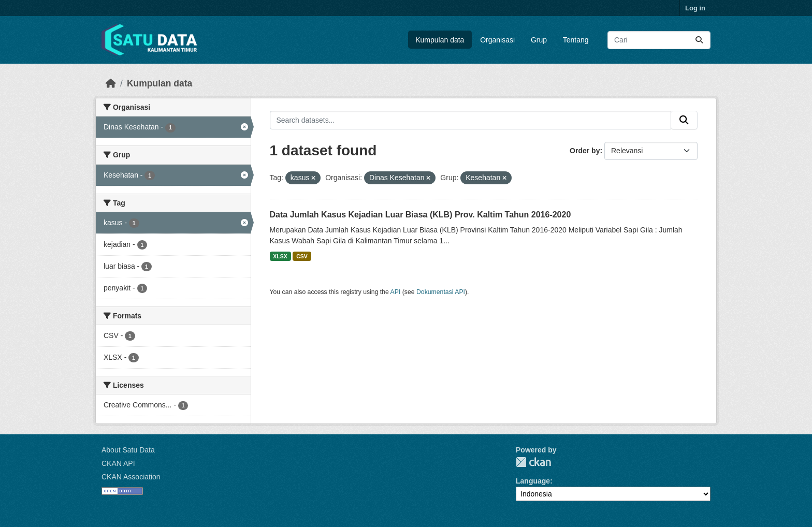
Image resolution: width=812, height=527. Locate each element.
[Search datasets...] (659, 40)
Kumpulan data (440, 40)
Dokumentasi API (441, 292)
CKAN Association (131, 477)
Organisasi (497, 40)
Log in (695, 8)
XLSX (280, 256)
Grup (539, 40)
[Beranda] (111, 83)
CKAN (533, 462)
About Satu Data (128, 450)
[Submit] (699, 40)
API (396, 292)
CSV (302, 256)
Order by (585, 151)
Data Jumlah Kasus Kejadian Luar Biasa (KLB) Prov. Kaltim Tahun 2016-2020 (421, 215)
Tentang (576, 40)
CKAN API (118, 463)
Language (533, 481)
